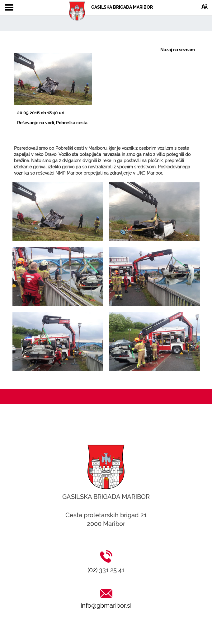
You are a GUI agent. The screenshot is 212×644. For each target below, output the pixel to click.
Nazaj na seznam (178, 50)
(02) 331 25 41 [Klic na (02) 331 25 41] (106, 570)
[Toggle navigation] (9, 8)
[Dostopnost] (205, 6)
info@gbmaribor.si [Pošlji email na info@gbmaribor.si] (106, 605)
